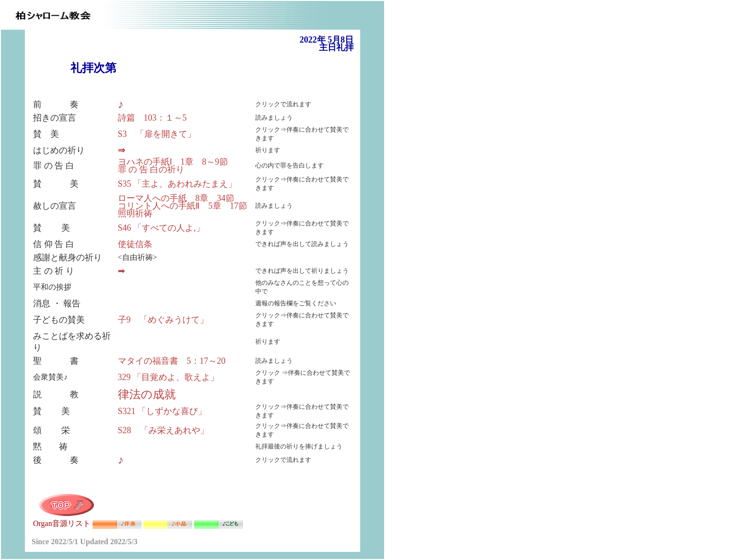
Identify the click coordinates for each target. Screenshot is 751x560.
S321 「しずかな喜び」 (162, 411)
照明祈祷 (135, 213)
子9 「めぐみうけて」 (163, 320)
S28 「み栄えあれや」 (163, 430)
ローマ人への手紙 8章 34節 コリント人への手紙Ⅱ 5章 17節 (182, 202)
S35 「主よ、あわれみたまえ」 (177, 184)
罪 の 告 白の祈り (151, 169)
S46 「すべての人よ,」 (161, 228)
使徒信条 (135, 244)
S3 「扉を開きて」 (157, 134)
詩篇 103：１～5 (152, 118)
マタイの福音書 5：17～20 (172, 361)
